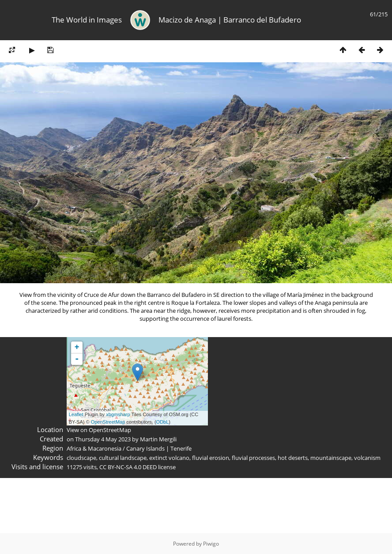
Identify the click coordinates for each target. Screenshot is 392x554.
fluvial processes (253, 458)
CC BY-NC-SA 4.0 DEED (128, 467)
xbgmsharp (118, 414)
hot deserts (293, 458)
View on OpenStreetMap (99, 430)
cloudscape (81, 458)
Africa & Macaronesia (94, 448)
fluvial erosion (211, 458)
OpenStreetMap (108, 422)
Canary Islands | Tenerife (159, 448)
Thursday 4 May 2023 (103, 439)
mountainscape (331, 458)
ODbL (163, 422)
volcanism (367, 458)
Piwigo (211, 544)
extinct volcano (169, 458)
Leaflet (76, 414)
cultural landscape (123, 458)
